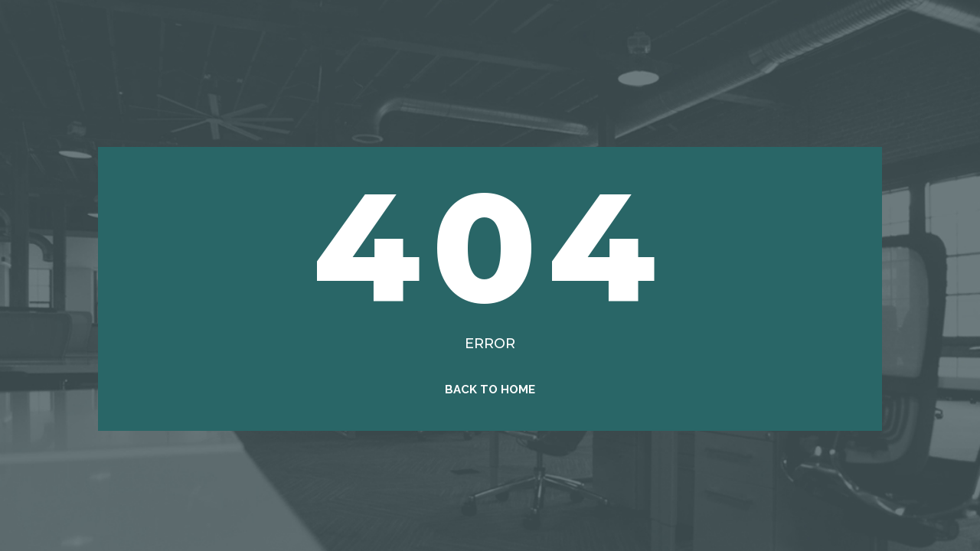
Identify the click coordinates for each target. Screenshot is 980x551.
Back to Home (490, 390)
